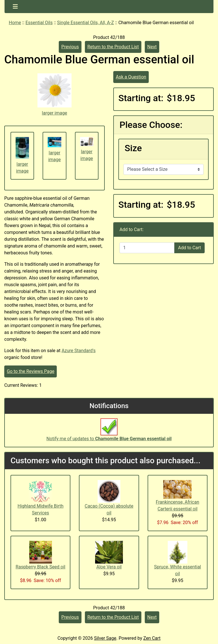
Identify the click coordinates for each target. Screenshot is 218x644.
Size (133, 148)
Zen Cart (152, 638)
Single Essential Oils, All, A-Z (85, 23)
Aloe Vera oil (109, 567)
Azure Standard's (79, 351)
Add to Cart (189, 248)
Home (15, 23)
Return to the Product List (113, 47)
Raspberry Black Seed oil (40, 567)
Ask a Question (131, 77)
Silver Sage (105, 638)
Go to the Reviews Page (31, 371)
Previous (70, 47)
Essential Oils (39, 23)
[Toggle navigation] (15, 7)
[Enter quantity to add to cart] (147, 248)
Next (152, 47)
